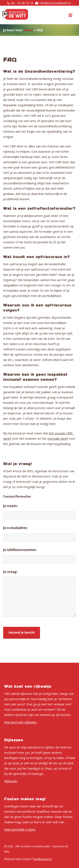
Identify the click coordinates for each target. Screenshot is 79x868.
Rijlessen (11, 781)
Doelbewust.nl (42, 859)
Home (28, 30)
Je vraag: (10, 572)
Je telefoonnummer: (20, 550)
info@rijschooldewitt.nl (55, 3)
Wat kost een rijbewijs (20, 722)
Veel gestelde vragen (20, 829)
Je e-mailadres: (15, 528)
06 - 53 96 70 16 (22, 3)
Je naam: (11, 506)
